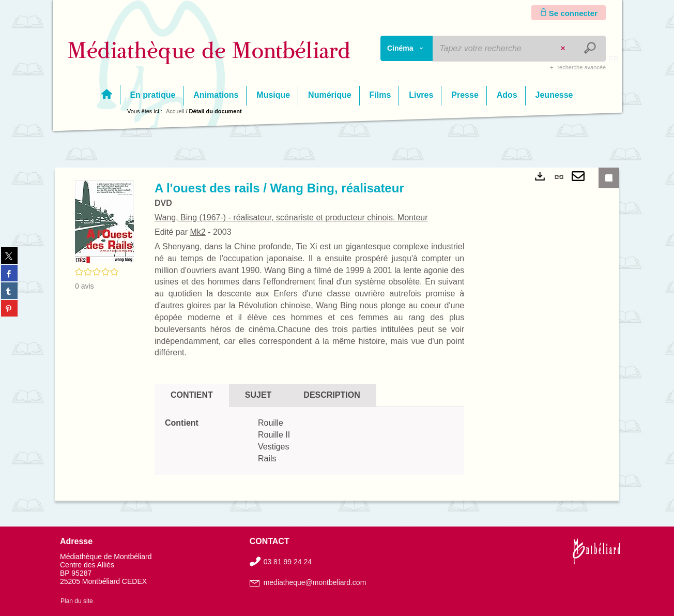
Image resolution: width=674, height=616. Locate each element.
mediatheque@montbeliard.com (315, 582)
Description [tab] (332, 395)
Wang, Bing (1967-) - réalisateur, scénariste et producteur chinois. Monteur (291, 217)
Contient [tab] (192, 395)
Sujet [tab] (258, 395)
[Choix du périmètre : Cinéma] (407, 48)
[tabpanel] (309, 441)
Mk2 (197, 232)
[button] (104, 221)
